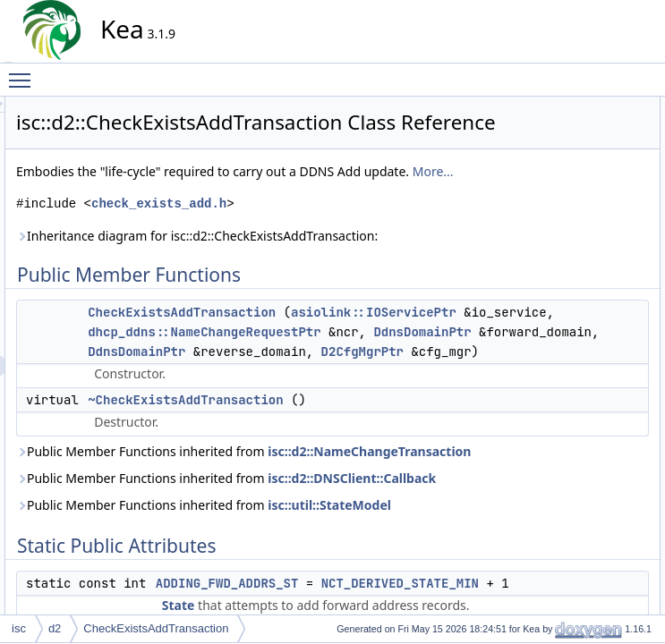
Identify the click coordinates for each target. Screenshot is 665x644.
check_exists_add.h (320, 248)
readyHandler (575, 461)
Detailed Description (576, 598)
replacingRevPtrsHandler (602, 500)
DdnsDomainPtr (343, 455)
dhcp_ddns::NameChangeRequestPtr (365, 436)
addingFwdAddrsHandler (601, 303)
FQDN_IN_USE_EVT (593, 205)
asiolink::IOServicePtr (340, 396)
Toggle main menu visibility (24, 72)
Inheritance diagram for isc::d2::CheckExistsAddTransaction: (281, 290)
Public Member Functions (588, 106)
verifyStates (571, 579)
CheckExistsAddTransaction (343, 377)
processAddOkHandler (597, 441)
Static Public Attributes (581, 165)
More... (311, 216)
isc (19, 628)
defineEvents (573, 382)
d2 (55, 628)
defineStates (572, 402)
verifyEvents (571, 559)
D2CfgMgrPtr (418, 495)
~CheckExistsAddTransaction (346, 563)
